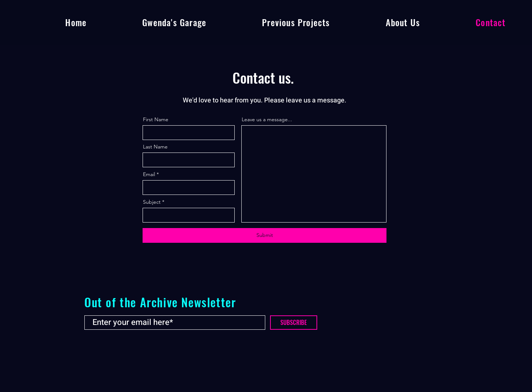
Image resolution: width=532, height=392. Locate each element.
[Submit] (265, 235)
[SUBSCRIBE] (294, 323)
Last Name (155, 147)
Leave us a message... (267, 119)
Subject (152, 202)
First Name (156, 119)
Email (149, 174)
